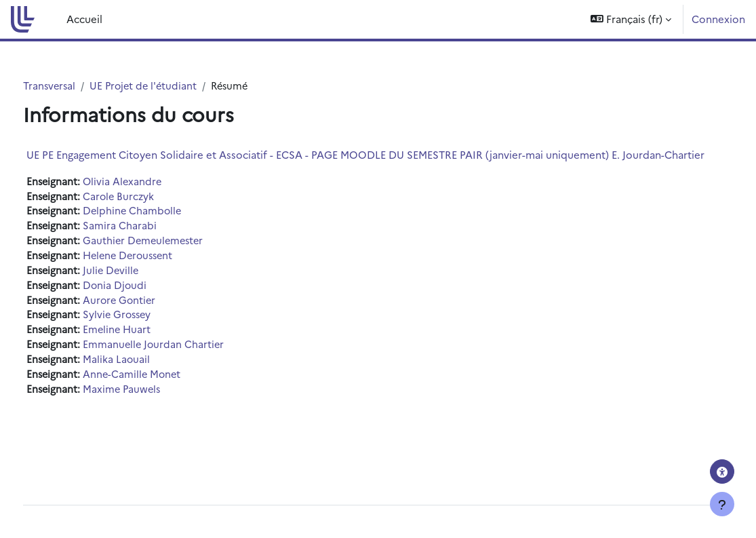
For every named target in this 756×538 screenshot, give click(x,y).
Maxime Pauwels (149, 407)
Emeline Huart (144, 346)
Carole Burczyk (146, 209)
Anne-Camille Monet (159, 392)
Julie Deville (138, 285)
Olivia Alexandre (150, 194)
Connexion (718, 19)
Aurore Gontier (147, 316)
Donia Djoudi (142, 300)
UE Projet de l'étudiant (172, 86)
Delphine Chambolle (160, 224)
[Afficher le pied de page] (722, 504)
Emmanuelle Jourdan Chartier (181, 361)
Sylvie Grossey (145, 331)
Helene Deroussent (157, 270)
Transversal (75, 86)
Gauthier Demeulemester (172, 255)
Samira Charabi (146, 240)
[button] (631, 19)
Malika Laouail (143, 377)
